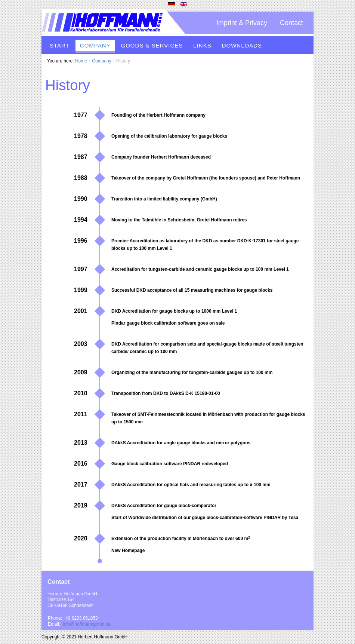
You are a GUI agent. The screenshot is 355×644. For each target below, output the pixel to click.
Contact (291, 23)
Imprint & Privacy (242, 23)
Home (81, 61)
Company (101, 61)
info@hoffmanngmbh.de (87, 624)
